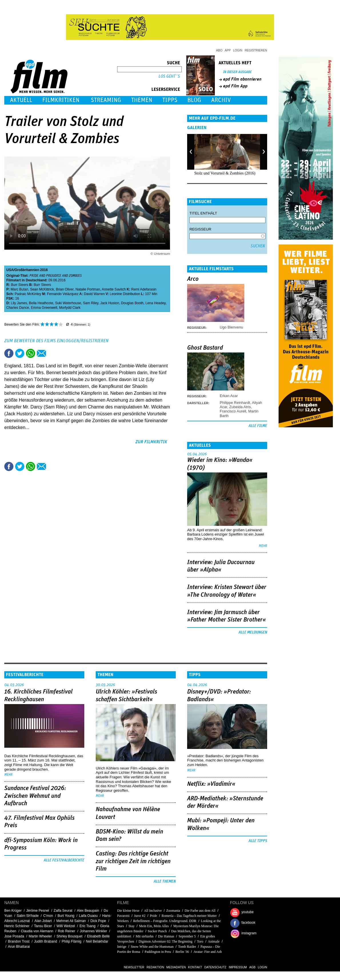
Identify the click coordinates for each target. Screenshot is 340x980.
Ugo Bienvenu (231, 327)
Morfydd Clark (70, 308)
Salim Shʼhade (28, 916)
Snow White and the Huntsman (152, 947)
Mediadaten (176, 967)
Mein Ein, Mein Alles (154, 926)
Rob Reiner (67, 931)
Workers (123, 921)
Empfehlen (41, 353)
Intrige (122, 947)
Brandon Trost (19, 941)
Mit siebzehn (145, 936)
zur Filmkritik (151, 442)
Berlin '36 (182, 952)
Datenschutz (215, 967)
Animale (214, 941)
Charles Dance (18, 308)
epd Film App (235, 86)
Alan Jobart (43, 921)
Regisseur (200, 229)
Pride (153, 916)
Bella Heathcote (41, 303)
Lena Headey (156, 303)
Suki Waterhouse (68, 303)
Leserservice (166, 89)
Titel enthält (203, 213)
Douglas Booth (132, 303)
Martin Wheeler (40, 936)
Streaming (106, 100)
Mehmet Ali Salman (71, 921)
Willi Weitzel (66, 926)
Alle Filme (258, 426)
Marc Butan (19, 289)
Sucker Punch (157, 931)
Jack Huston (110, 303)
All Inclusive (153, 911)
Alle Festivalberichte (64, 860)
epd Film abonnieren (242, 79)
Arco (193, 279)
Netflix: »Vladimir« (211, 784)
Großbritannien (27, 270)
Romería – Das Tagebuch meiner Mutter (189, 916)
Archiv (221, 100)
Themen (142, 100)
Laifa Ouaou (88, 916)
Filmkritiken (61, 100)
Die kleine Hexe (128, 911)
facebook (248, 923)
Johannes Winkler (93, 931)
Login (238, 50)
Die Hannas (166, 936)
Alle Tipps (258, 841)
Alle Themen (165, 881)
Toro (200, 941)
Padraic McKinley (28, 294)
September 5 (187, 936)
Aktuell (21, 100)
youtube (248, 912)
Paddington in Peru (158, 952)
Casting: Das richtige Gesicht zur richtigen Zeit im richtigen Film (133, 861)
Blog (194, 100)
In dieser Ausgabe (237, 72)
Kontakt (195, 967)
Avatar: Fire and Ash (208, 952)
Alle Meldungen (253, 632)
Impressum (238, 967)
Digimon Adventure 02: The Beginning (165, 941)
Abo (219, 50)
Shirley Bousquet (70, 936)
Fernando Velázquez (63, 294)
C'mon (48, 916)
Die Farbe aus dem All (200, 911)
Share (31, 353)
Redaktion (155, 967)
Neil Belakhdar (97, 941)
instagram (249, 933)
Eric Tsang (87, 926)
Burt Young (66, 916)
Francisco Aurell (233, 411)
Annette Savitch (114, 289)
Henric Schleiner (17, 926)
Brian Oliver (65, 289)
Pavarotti (123, 916)
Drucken (52, 353)
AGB (252, 967)
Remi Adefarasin (144, 289)
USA (10, 270)
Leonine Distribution (125, 294)
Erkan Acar (229, 396)
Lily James (19, 303)
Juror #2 (140, 916)
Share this (9, 353)
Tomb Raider (187, 947)
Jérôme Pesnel (38, 911)
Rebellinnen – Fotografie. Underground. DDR (165, 921)
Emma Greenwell (44, 308)
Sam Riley (91, 303)
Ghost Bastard (205, 348)
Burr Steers (20, 285)
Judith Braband (46, 941)
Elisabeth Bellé (98, 936)
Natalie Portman (88, 289)
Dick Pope (98, 921)
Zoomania (173, 911)
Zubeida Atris (240, 407)
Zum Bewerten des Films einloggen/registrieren (56, 341)
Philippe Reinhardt (235, 403)
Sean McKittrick (42, 289)
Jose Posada (14, 936)
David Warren (94, 294)
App (228, 50)
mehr (263, 546)
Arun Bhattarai (19, 947)
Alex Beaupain (88, 911)
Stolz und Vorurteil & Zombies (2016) (225, 173)
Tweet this (20, 353)
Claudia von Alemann (37, 931)
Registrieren (256, 50)
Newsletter (134, 967)
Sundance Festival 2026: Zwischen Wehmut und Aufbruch (35, 796)
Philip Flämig (72, 941)
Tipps (170, 100)
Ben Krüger (13, 911)
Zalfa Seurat (63, 911)
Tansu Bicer (43, 926)
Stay (132, 926)
